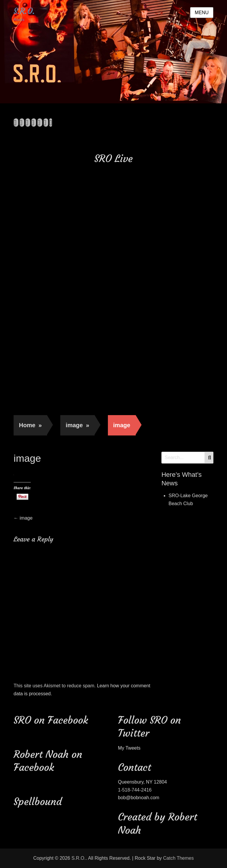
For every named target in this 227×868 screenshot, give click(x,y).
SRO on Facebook (51, 720)
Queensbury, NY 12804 (142, 782)
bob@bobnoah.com (139, 798)
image (77, 425)
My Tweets (129, 748)
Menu (202, 13)
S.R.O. (24, 11)
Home (30, 425)
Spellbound (38, 802)
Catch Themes (179, 858)
